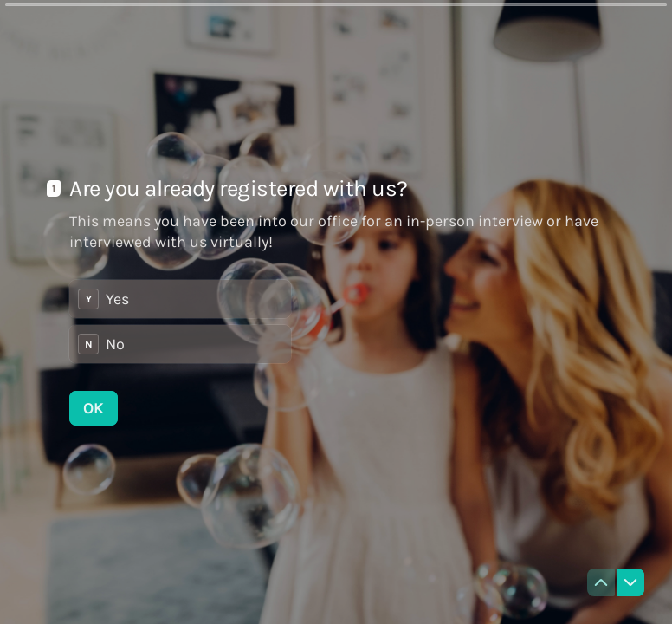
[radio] (180, 299)
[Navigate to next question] (630, 582)
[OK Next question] (94, 408)
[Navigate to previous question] (601, 582)
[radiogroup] (180, 322)
